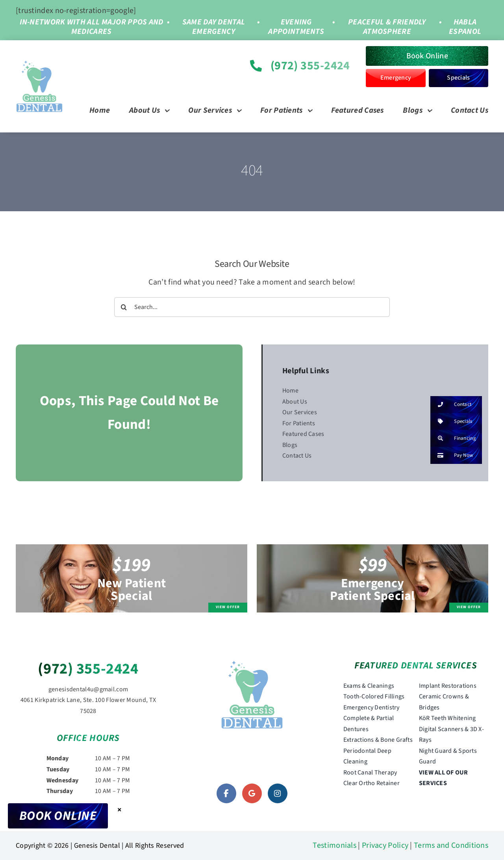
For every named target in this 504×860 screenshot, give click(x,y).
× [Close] (120, 810)
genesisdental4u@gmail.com (88, 689)
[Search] (124, 307)
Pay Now (452, 455)
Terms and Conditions (451, 845)
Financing (453, 438)
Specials (451, 422)
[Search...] (252, 307)
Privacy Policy (385, 845)
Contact (451, 405)
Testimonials (334, 845)
